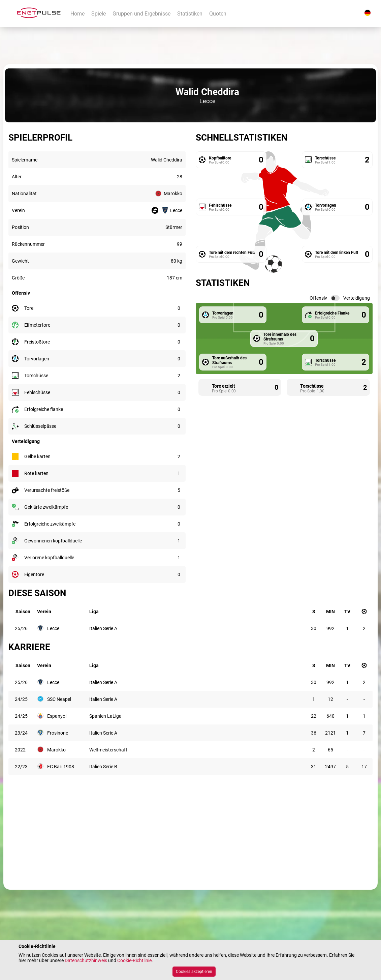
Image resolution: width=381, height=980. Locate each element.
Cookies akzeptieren (194, 972)
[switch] (335, 298)
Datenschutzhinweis (86, 960)
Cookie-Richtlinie (134, 960)
